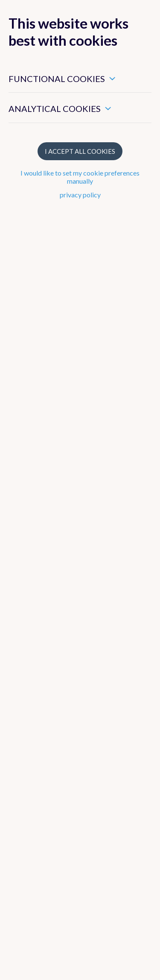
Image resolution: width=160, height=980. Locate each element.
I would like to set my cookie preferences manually (80, 177)
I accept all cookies (80, 151)
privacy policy (80, 195)
